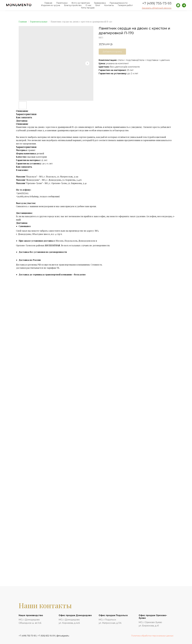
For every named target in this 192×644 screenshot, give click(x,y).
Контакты (109, 5)
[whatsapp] (178, 5)
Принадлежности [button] (119, 3)
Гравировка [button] (100, 3)
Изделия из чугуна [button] (51, 5)
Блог (98, 5)
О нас (89, 5)
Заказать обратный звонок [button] (157, 8)
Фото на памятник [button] (81, 3)
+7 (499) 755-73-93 (157, 3)
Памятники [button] (62, 3)
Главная (48, 3)
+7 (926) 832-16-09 (46, 636)
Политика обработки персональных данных (152, 636)
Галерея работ (125, 5)
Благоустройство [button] (73, 5)
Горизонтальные (39, 22)
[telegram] (184, 5)
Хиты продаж (88, 8)
